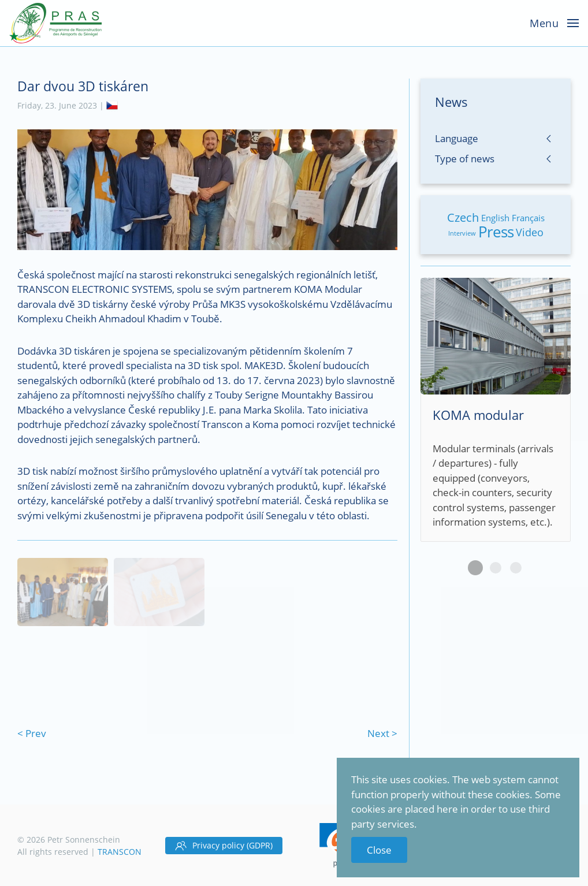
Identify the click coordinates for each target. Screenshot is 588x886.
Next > (382, 733)
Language (457, 138)
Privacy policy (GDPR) (224, 846)
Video (530, 232)
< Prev (32, 733)
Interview (462, 233)
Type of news (465, 159)
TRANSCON (120, 852)
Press (496, 232)
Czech (463, 217)
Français (528, 218)
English (495, 218)
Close (379, 850)
